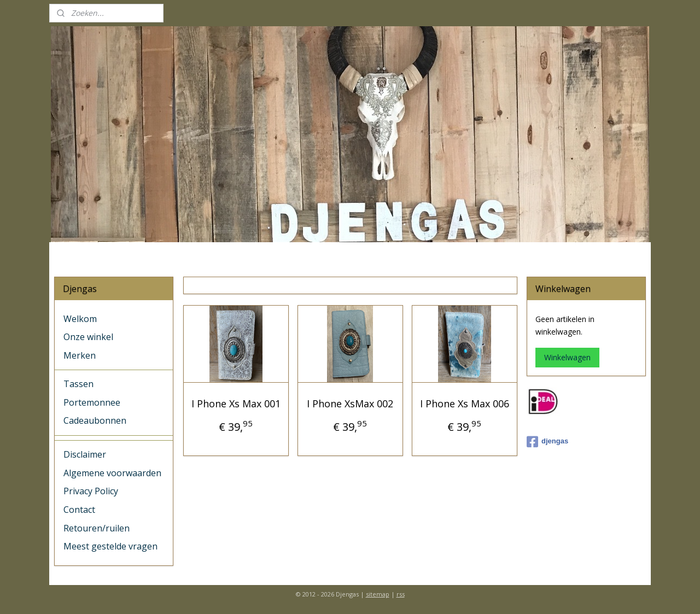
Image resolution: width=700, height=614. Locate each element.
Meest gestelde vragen (110, 546)
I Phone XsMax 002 (350, 404)
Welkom (80, 319)
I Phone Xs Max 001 (235, 404)
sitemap (378, 594)
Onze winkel (88, 337)
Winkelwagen (567, 357)
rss (401, 594)
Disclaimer (85, 454)
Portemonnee (92, 402)
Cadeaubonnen (95, 420)
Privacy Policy (91, 491)
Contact (79, 510)
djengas (547, 442)
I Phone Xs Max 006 (464, 404)
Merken (80, 355)
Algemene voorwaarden (112, 473)
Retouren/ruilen (97, 528)
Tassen (78, 384)
